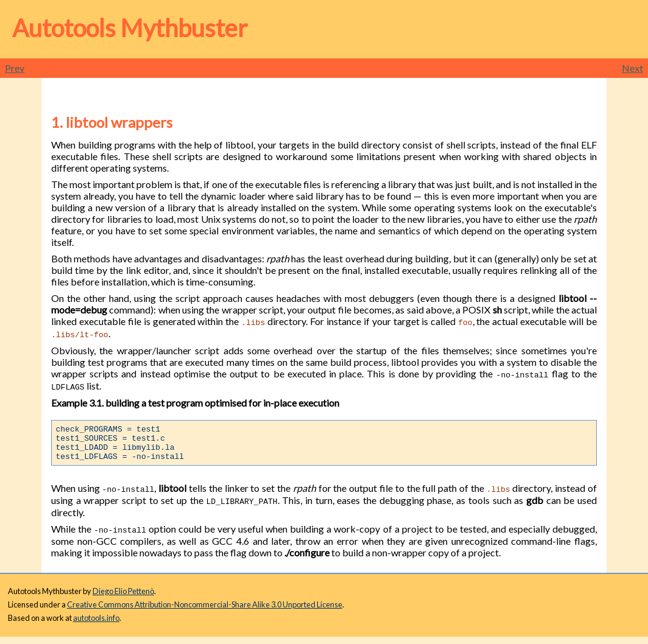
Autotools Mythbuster (130, 28)
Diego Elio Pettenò (123, 598)
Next (632, 68)
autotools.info (96, 625)
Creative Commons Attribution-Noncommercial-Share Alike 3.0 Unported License (205, 612)
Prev (15, 68)
